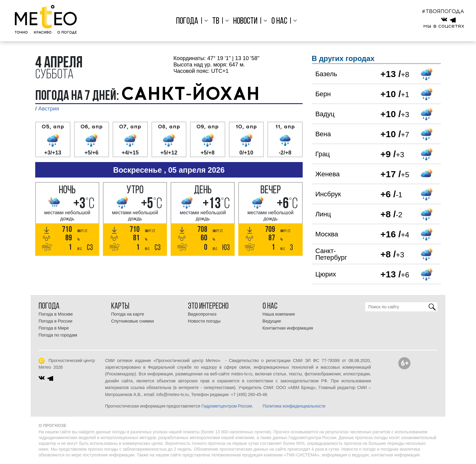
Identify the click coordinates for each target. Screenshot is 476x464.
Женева (328, 174)
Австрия (49, 109)
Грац (323, 154)
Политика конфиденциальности (294, 406)
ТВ (216, 21)
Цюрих (326, 274)
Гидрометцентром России (227, 406)
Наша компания (279, 314)
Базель (326, 74)
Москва (327, 234)
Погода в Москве (56, 314)
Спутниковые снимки (133, 321)
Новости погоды (204, 321)
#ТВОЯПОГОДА (443, 11)
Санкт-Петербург (331, 254)
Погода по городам (58, 335)
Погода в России (55, 321)
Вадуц (325, 114)
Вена (323, 134)
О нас (278, 21)
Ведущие (272, 321)
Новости (245, 21)
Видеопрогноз (202, 314)
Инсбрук (328, 194)
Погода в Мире (54, 328)
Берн (323, 94)
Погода (189, 21)
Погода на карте (128, 314)
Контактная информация (288, 328)
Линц (323, 214)
